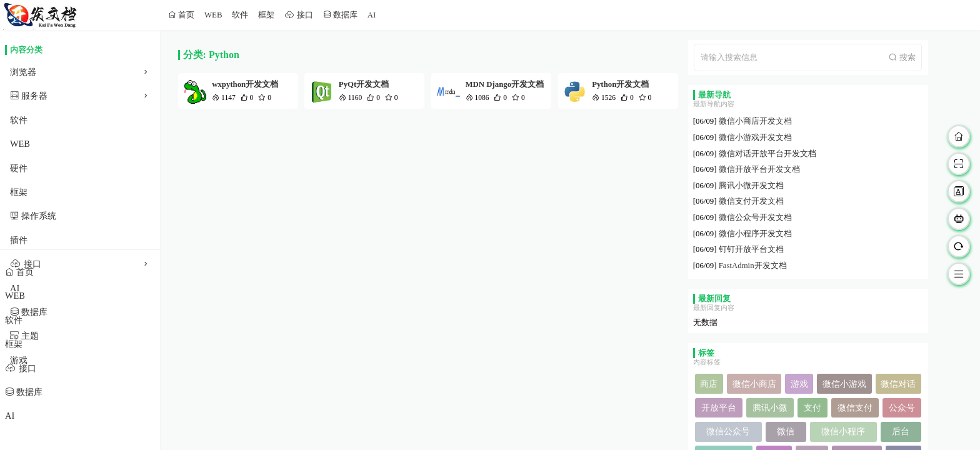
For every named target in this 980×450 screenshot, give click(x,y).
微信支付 (855, 407)
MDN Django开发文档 (505, 84)
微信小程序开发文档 (755, 234)
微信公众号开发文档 (755, 217)
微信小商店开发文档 (755, 121)
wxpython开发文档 (245, 84)
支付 (812, 407)
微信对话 (898, 384)
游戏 (799, 384)
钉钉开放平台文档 (751, 249)
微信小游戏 (844, 384)
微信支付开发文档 (751, 201)
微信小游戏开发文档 (755, 137)
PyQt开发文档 (364, 84)
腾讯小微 (770, 407)
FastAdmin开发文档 (753, 266)
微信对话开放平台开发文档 (767, 154)
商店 (709, 384)
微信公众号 (728, 431)
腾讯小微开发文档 (751, 186)
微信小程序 (843, 431)
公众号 (902, 407)
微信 (786, 431)
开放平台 (719, 407)
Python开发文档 (620, 84)
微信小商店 (754, 384)
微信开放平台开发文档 (759, 169)
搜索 (906, 57)
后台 (901, 431)
